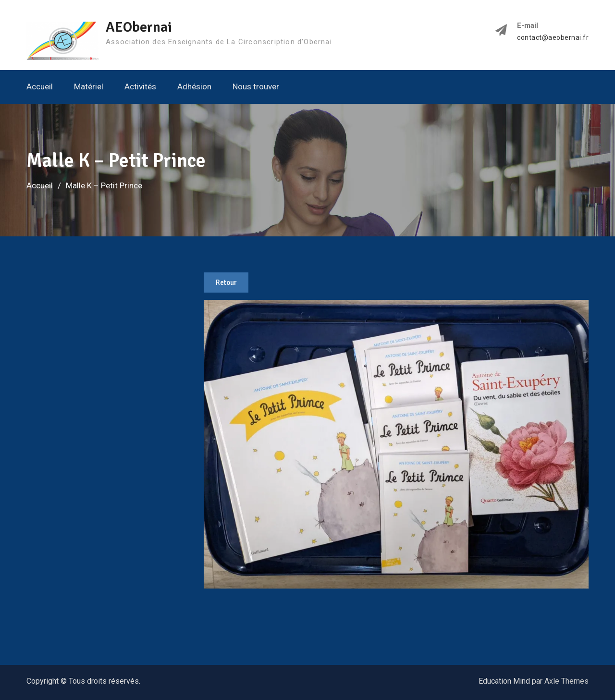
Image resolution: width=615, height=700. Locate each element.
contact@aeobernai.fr (553, 38)
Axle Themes (566, 681)
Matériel (89, 86)
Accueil (40, 86)
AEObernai (139, 27)
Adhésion (194, 86)
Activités (140, 86)
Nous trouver (256, 86)
